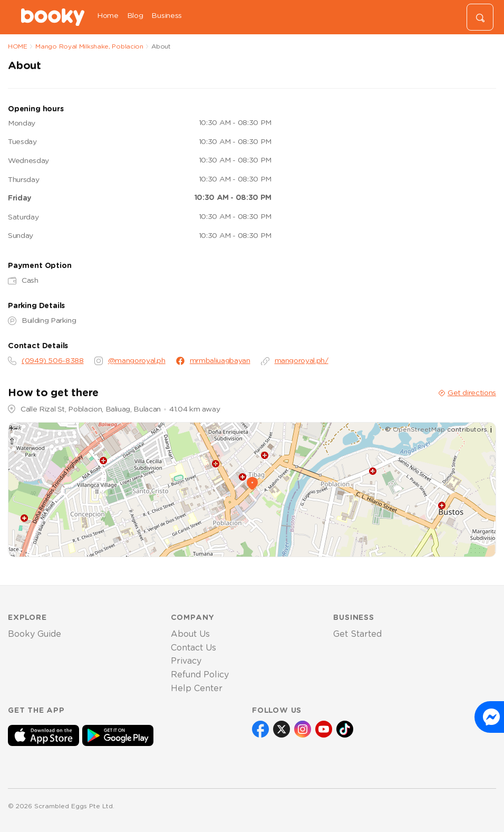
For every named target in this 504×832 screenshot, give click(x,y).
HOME (18, 46)
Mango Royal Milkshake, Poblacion (89, 46)
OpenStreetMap (419, 429)
